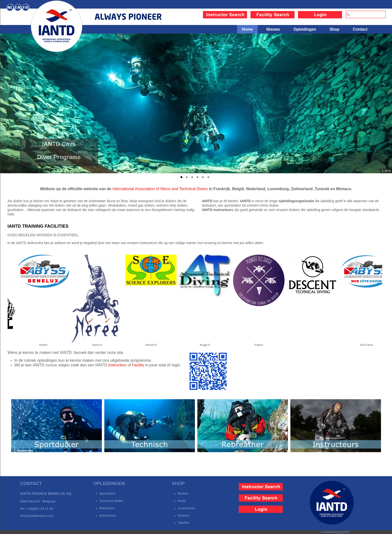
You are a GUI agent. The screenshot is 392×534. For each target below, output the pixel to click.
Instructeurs (108, 516)
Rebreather (107, 508)
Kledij (182, 501)
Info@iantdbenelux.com (37, 516)
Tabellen (184, 523)
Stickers (184, 516)
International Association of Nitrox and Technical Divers (160, 189)
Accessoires (186, 508)
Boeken (183, 494)
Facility (138, 365)
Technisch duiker (111, 501)
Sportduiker (108, 494)
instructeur (117, 365)
